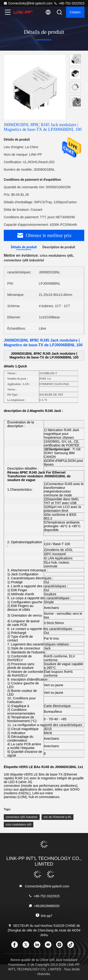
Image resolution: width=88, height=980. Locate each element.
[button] (78, 104)
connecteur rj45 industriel (21, 817)
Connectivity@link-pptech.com (28, 3)
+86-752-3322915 (69, 3)
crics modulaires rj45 (19, 825)
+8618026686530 (44, 906)
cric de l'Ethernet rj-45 (57, 817)
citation (75, 12)
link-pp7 (44, 915)
